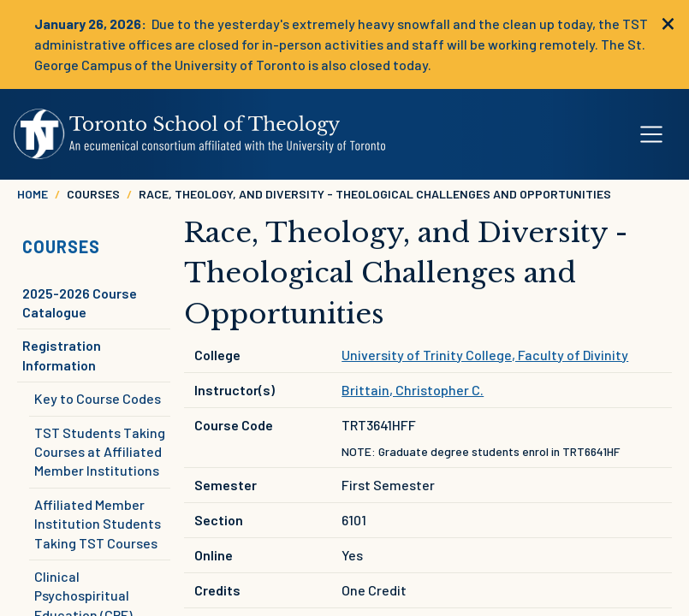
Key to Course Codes (98, 398)
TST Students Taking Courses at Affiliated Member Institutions (100, 452)
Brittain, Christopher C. (413, 390)
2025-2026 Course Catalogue (80, 302)
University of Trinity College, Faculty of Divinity (485, 355)
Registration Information (62, 355)
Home (33, 194)
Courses (61, 246)
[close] (668, 21)
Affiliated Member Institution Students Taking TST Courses (98, 524)
